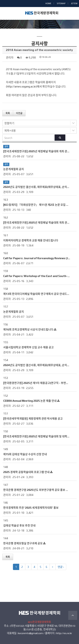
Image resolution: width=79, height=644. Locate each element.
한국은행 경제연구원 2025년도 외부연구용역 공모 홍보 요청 (37, 490)
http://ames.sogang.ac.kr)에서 (24, 86)
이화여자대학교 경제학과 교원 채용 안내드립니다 (31, 240)
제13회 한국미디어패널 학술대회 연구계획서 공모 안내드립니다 (39, 294)
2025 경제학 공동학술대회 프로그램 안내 (26, 472)
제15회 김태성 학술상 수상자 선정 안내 (25, 454)
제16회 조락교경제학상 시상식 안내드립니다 (28, 329)
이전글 (19, 113)
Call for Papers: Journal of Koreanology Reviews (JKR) (38, 258)
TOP (73, 615)
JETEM (74, 3)
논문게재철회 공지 (14, 169)
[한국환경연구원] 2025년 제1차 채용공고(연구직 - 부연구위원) (39, 383)
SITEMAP (61, 3)
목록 (8, 113)
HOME (48, 3)
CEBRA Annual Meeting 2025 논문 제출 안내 (30, 401)
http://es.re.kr (64, 633)
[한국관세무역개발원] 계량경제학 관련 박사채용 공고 (33, 419)
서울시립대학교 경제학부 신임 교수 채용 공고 (28, 347)
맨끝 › (61, 567)
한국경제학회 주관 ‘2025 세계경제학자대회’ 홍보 (31, 508)
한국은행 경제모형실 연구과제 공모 (23, 543)
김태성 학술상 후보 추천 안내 (19, 525)
